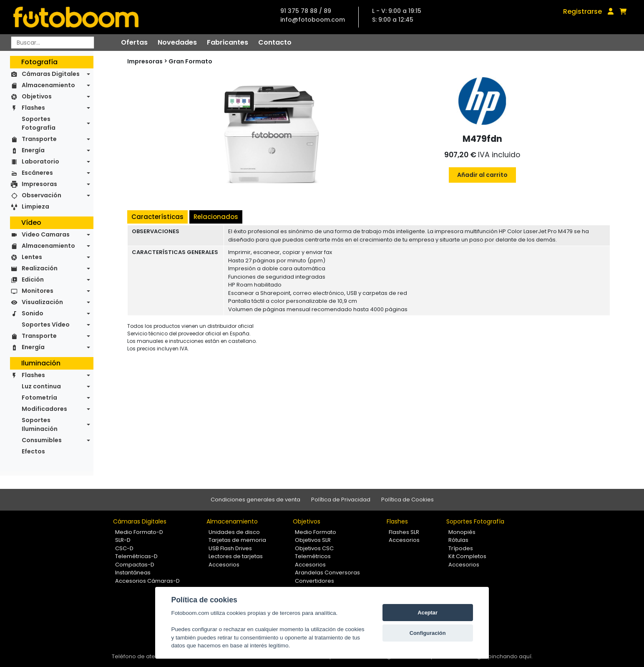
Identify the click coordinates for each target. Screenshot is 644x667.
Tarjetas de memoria (237, 540)
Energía (33, 150)
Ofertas (134, 42)
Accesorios (224, 565)
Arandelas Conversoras (327, 573)
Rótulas (458, 540)
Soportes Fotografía (39, 123)
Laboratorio (40, 161)
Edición (33, 279)
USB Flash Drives (230, 548)
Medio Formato (316, 532)
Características (157, 217)
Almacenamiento (48, 85)
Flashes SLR (404, 532)
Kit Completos (467, 556)
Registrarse (582, 11)
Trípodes (461, 548)
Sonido (33, 313)
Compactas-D (135, 565)
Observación (42, 195)
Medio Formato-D (139, 532)
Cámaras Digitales (51, 74)
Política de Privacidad (341, 500)
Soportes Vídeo (46, 325)
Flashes (33, 108)
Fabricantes (228, 42)
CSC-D (124, 548)
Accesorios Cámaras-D (147, 581)
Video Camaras (46, 234)
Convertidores (314, 581)
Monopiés (462, 532)
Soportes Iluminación (40, 424)
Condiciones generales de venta (255, 500)
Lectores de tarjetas (236, 556)
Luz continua (41, 386)
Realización (40, 268)
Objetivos (37, 96)
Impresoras (39, 184)
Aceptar (428, 613)
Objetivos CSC (314, 548)
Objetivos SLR (313, 540)
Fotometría (39, 398)
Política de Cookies (408, 500)
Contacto (275, 42)
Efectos (33, 451)
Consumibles (42, 440)
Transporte (39, 139)
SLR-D (123, 540)
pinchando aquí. (510, 656)
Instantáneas (133, 573)
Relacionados (216, 217)
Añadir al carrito (482, 175)
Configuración (428, 633)
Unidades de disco (234, 532)
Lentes (32, 257)
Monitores (38, 291)
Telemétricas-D (136, 556)
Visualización (42, 302)
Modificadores (44, 409)
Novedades (177, 42)
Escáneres (37, 173)
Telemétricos (313, 556)
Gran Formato (190, 61)
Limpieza (35, 206)
